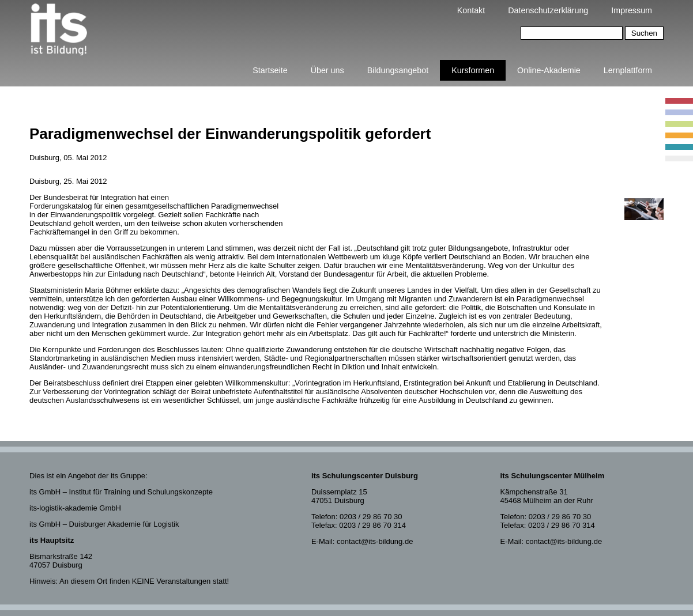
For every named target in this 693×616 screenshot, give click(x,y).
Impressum (632, 10)
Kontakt (471, 10)
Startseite (270, 70)
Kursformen (473, 70)
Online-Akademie (549, 70)
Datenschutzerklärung (548, 10)
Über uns (327, 70)
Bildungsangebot (398, 70)
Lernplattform (628, 70)
